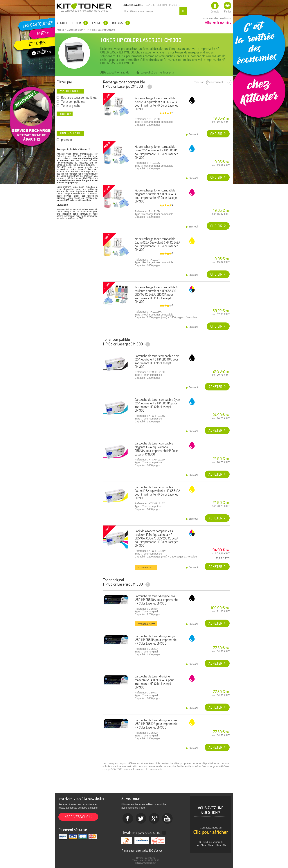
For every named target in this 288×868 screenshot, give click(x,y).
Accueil (62, 23)
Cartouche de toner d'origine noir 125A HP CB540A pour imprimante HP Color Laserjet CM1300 (156, 600)
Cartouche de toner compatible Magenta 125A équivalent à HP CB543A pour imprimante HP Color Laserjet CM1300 (156, 449)
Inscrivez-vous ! (77, 817)
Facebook (128, 819)
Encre (97, 23)
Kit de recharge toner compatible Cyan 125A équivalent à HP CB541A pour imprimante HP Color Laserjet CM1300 (156, 152)
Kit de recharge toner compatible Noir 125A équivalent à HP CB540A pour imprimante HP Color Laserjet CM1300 (156, 104)
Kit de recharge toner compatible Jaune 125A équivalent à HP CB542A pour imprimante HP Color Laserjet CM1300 (157, 244)
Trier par (199, 82)
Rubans (118, 23)
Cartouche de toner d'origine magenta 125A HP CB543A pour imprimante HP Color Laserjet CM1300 (154, 682)
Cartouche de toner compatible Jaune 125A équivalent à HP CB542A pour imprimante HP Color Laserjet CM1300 (157, 493)
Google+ (154, 819)
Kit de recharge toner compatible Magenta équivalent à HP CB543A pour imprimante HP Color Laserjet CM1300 (156, 196)
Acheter (215, 387)
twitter (141, 819)
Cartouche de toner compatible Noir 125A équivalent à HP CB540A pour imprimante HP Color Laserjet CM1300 (157, 361)
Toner (77, 23)
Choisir (216, 134)
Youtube (168, 819)
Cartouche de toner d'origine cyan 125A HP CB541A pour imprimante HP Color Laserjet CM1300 (156, 640)
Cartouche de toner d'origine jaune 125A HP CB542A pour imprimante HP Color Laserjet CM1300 (156, 724)
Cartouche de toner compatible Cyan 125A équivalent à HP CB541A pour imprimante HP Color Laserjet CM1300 (157, 405)
